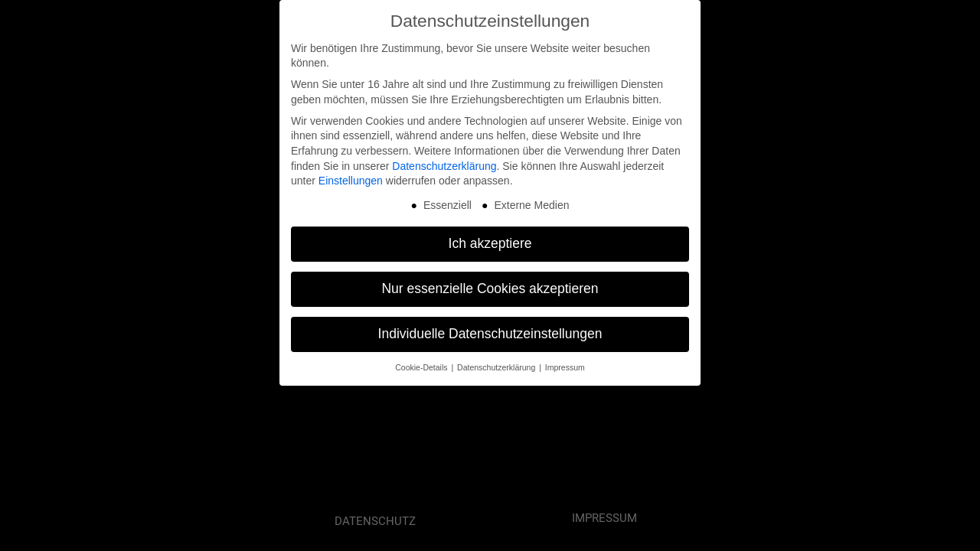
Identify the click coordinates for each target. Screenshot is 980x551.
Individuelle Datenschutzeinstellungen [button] (490, 330)
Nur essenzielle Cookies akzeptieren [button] (490, 285)
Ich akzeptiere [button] (490, 240)
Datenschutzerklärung (444, 161)
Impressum (565, 364)
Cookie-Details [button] (422, 364)
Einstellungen (351, 177)
